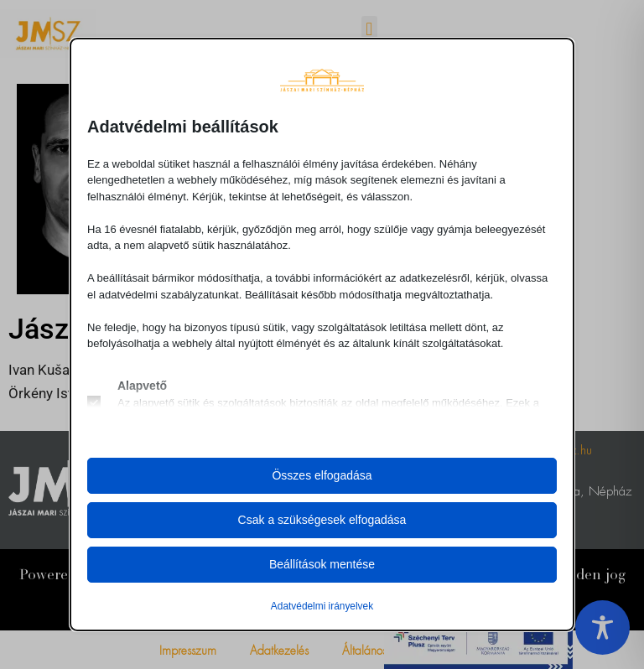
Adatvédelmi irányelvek (322, 606)
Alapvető (142, 386)
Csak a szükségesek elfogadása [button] (322, 520)
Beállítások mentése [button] (322, 564)
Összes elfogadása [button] (322, 475)
